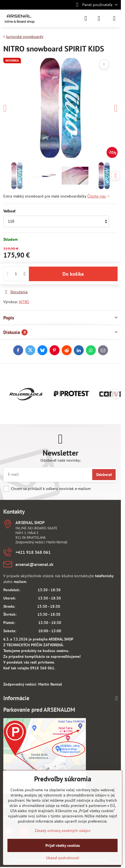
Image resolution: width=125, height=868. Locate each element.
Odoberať (104, 475)
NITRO (24, 302)
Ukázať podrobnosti (63, 858)
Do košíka (73, 274)
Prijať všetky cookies (63, 845)
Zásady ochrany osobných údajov (63, 831)
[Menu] (114, 18)
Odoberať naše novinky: (61, 460)
